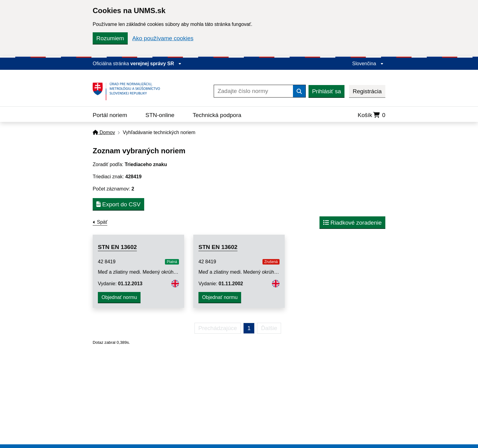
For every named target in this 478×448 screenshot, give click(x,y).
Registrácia (367, 91)
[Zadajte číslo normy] (253, 91)
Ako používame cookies (163, 38)
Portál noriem (110, 115)
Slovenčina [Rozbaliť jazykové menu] (368, 64)
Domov (104, 132)
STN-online (160, 115)
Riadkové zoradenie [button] (352, 223)
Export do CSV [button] (118, 204)
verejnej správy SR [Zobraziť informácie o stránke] (156, 64)
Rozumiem (110, 38)
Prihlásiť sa (327, 91)
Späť (102, 222)
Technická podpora (217, 115)
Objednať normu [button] (119, 297)
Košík (371, 115)
